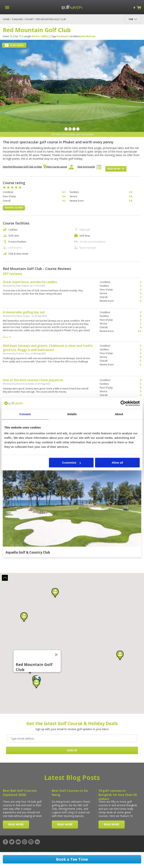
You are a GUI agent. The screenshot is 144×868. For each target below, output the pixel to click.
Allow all (117, 463)
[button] (24, 617)
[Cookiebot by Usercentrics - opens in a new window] (123, 403)
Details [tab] (72, 414)
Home (6, 19)
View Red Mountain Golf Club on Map (24, 167)
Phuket (30, 19)
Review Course (14, 208)
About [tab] (119, 414)
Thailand (17, 19)
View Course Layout (60, 168)
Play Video (14, 45)
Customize (71, 463)
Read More (116, 169)
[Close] (56, 655)
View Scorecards (90, 168)
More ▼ (7, 337)
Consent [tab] (25, 414)
